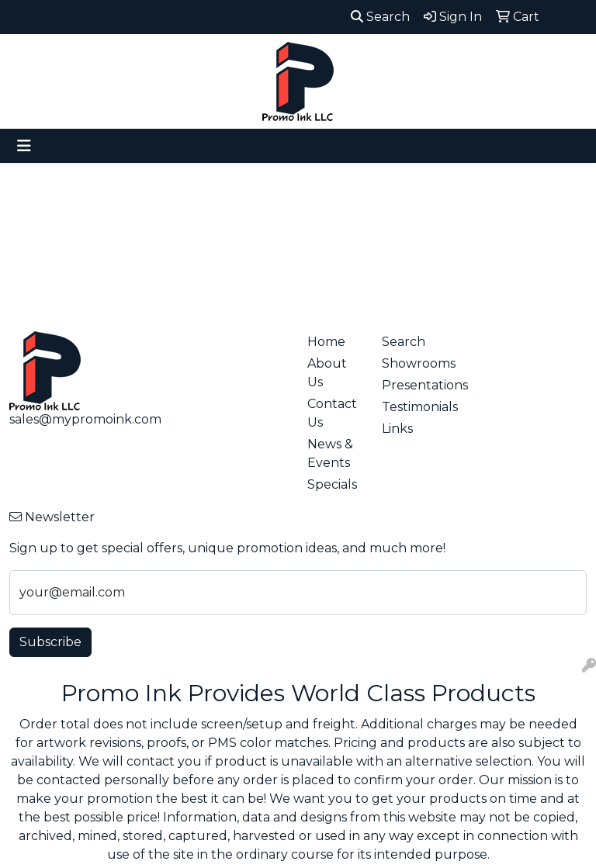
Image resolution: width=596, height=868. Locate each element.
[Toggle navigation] (24, 146)
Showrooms (410, 363)
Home (326, 342)
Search (380, 17)
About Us (327, 373)
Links (397, 429)
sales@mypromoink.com (85, 419)
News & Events (330, 453)
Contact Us (332, 413)
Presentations (410, 385)
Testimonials (410, 407)
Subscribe (50, 642)
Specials (332, 484)
